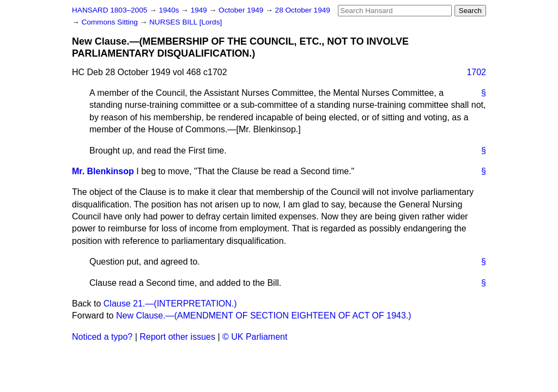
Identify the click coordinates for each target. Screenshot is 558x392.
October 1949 (242, 10)
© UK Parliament (255, 337)
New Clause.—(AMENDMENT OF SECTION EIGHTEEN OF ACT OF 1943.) (264, 316)
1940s (170, 10)
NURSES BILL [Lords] (186, 22)
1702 (476, 72)
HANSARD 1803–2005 (110, 10)
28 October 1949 (303, 10)
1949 (200, 10)
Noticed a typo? (102, 337)
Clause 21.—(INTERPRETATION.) (170, 304)
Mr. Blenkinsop (103, 171)
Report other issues (177, 337)
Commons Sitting (110, 22)
